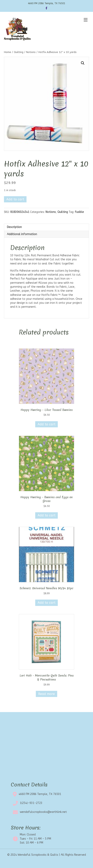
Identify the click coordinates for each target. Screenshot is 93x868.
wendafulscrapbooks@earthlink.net (43, 812)
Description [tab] (14, 227)
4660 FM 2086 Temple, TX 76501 (40, 794)
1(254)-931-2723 (31, 803)
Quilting (19, 52)
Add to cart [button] (46, 424)
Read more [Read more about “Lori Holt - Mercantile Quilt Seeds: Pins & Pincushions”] (46, 694)
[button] (83, 63)
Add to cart (15, 199)
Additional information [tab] (22, 234)
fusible (79, 212)
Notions (31, 52)
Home (8, 52)
